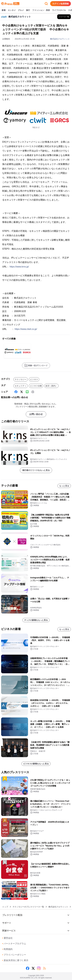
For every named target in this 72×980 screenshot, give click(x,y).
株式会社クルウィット (60, 39)
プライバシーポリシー (14, 955)
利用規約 (7, 949)
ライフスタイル (59, 10)
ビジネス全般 (36, 386)
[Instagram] (39, 968)
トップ (5, 907)
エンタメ (12, 10)
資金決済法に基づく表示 (15, 960)
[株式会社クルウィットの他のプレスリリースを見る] (64, 17)
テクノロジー (21, 379)
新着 (4, 10)
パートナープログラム (14, 944)
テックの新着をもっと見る (36, 620)
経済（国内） (51, 386)
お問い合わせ (36, 414)
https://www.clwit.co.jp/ (26, 329)
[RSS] (44, 968)
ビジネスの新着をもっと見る (36, 764)
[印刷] (33, 392)
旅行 (28, 10)
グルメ (21, 10)
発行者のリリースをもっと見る (36, 470)
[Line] (27, 392)
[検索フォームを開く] (46, 4)
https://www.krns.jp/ (19, 267)
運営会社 (7, 938)
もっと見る (64, 486)
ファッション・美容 (41, 10)
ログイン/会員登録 (61, 4)
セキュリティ (21, 386)
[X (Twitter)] (22, 392)
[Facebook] (16, 392)
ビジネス (34, 379)
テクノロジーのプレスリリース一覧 (28, 907)
